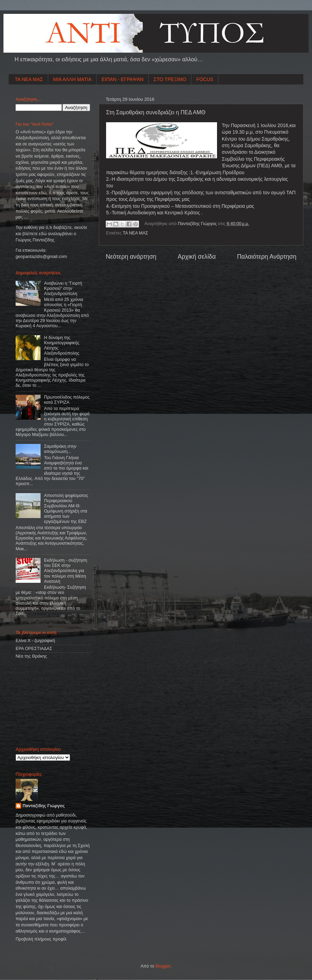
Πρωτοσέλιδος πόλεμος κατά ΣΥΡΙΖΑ (67, 400)
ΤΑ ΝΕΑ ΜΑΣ (29, 79)
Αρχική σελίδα (197, 257)
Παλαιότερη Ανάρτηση (267, 257)
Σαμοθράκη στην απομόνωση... (60, 449)
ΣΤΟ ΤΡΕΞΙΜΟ (170, 79)
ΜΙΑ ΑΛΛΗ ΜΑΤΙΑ (72, 79)
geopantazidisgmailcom (41, 257)
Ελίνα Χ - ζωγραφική (35, 641)
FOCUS (205, 79)
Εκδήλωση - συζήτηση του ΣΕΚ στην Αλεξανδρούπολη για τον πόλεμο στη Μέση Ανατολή (66, 571)
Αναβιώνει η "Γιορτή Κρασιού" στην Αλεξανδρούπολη (63, 288)
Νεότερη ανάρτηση (131, 257)
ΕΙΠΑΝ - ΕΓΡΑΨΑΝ (123, 79)
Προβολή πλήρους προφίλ (41, 939)
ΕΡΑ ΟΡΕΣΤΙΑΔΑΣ (34, 649)
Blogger (163, 966)
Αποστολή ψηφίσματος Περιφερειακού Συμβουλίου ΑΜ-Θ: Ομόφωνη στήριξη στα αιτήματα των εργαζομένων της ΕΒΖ (66, 509)
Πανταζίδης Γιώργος (198, 224)
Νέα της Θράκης (31, 656)
